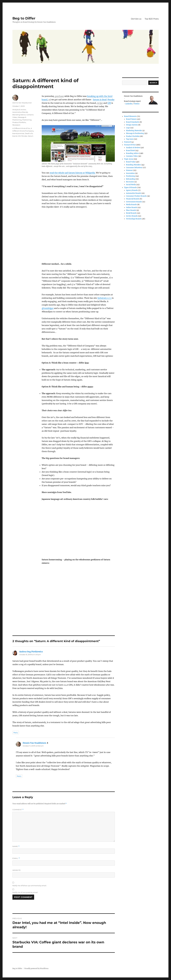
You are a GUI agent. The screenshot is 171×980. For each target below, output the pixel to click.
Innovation (130, 173)
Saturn (31, 136)
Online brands (132, 207)
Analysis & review (19, 110)
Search (153, 83)
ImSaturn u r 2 (105, 298)
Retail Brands (131, 213)
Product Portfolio (19, 122)
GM (109, 103)
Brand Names (131, 119)
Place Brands (131, 210)
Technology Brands (134, 219)
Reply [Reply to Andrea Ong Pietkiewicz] (16, 733)
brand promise (18, 133)
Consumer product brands (136, 196)
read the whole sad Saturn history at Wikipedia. (73, 173)
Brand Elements (130, 116)
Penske (111, 100)
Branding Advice (19, 115)
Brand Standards (133, 122)
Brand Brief (130, 151)
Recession (16, 125)
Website (17, 870)
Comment (18, 810)
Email (16, 858)
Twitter (137, 104)
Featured (127, 142)
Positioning (27, 120)
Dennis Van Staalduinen (22, 103)
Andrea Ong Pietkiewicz (31, 652)
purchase (59, 96)
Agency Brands (132, 190)
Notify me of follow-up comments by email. (30, 886)
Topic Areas (129, 159)
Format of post (130, 145)
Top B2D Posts (152, 19)
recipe (100, 103)
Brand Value (131, 162)
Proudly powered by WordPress (36, 968)
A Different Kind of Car (21, 128)
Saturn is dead (100, 100)
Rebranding (131, 179)
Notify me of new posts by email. (25, 892)
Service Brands (132, 216)
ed (50, 100)
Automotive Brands (20, 112)
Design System (132, 125)
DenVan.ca (136, 19)
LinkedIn (129, 104)
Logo (128, 128)
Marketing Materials (134, 131)
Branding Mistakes (133, 165)
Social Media (131, 185)
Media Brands (131, 205)
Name (16, 846)
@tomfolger (48, 308)
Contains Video (132, 156)
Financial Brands (133, 199)
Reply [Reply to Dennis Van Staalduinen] (19, 776)
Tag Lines (130, 139)
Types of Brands (130, 188)
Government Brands (134, 202)
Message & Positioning (135, 133)
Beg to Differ (24, 18)
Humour (129, 170)
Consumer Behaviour (134, 168)
